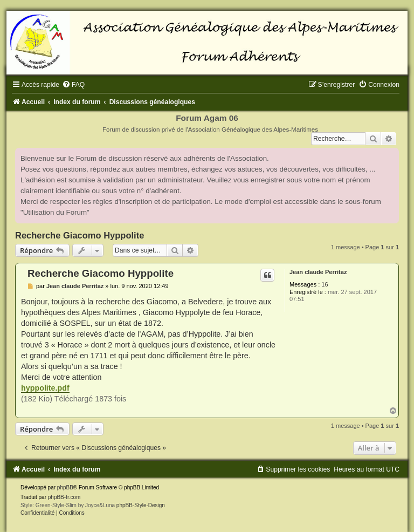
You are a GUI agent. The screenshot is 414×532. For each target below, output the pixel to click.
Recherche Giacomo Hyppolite (80, 235)
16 (325, 284)
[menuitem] (73, 85)
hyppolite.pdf (45, 388)
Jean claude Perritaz (318, 272)
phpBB (65, 487)
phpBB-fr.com (64, 497)
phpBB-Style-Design (141, 505)
